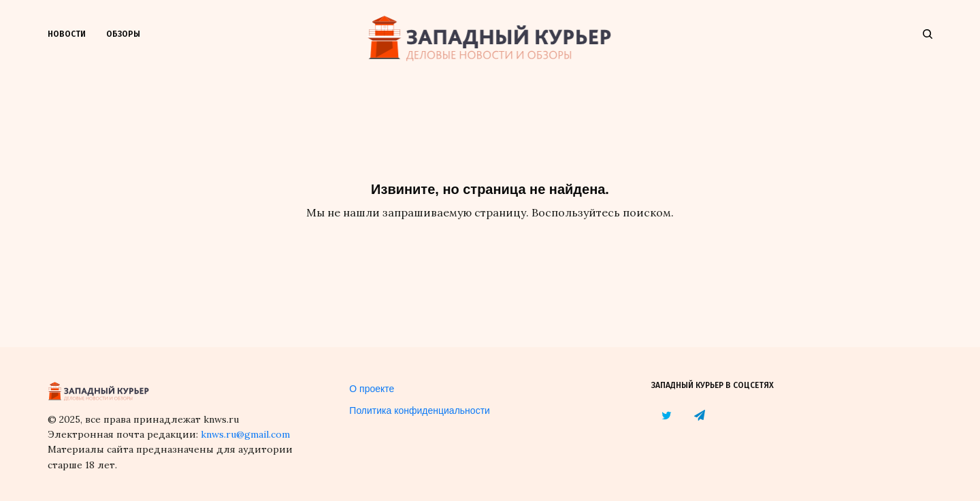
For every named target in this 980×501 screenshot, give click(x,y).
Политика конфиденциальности (420, 410)
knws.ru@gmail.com (245, 434)
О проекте (372, 389)
